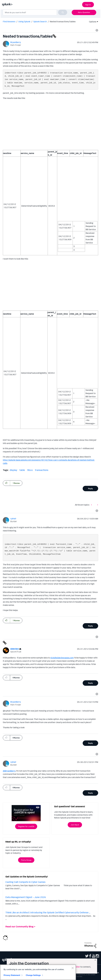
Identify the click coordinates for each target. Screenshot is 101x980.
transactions (42, 470)
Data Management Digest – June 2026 (26, 897)
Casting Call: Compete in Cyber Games (25, 882)
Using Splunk (24, 21)
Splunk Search (40, 21)
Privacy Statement (12, 975)
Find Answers (9, 21)
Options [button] (92, 22)
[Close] (73, 968)
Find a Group (26, 860)
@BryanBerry (9, 771)
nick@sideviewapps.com (62, 658)
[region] (38, 972)
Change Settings (33, 975)
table (22, 470)
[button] (96, 31)
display (13, 470)
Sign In (88, 5)
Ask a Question (84, 12)
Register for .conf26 (26, 826)
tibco (30, 470)
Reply (90, 488)
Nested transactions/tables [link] (63, 21)
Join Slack (75, 825)
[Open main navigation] (98, 4)
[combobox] (35, 12)
